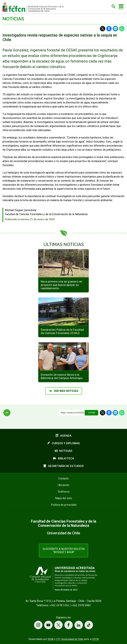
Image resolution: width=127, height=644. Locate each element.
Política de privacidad (64, 505)
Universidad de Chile (72, 639)
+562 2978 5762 (59, 605)
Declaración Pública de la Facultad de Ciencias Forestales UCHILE (62, 331)
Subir (7, 413)
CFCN (95, 639)
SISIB (51, 639)
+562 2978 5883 (81, 605)
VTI (58, 639)
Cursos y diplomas (63, 443)
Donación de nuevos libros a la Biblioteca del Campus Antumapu (62, 376)
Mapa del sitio (63, 498)
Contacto (63, 478)
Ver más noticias (66, 391)
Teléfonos (64, 492)
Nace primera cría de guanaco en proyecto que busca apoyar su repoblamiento (61, 285)
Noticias (13, 19)
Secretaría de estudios (64, 466)
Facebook (109, 29)
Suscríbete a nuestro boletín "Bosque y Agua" (63, 551)
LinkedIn (115, 29)
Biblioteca (63, 458)
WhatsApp (122, 29)
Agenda (63, 436)
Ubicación (63, 485)
